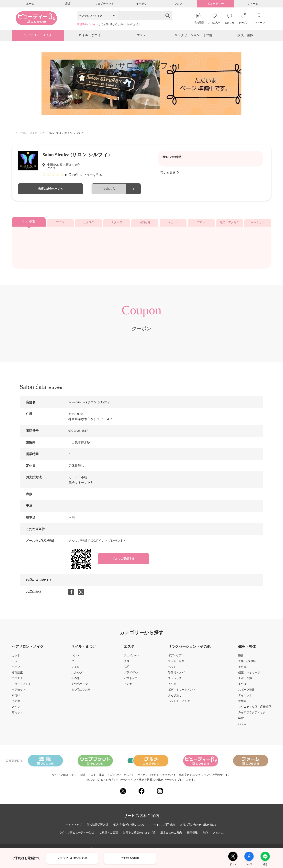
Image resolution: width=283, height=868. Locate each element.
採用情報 (194, 832)
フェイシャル (132, 658)
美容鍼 (242, 669)
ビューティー (216, 4)
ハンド (75, 658)
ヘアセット (19, 692)
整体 (241, 658)
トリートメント (21, 686)
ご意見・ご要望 (108, 832)
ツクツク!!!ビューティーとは (75, 832)
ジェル (75, 669)
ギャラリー (258, 225)
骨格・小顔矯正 (248, 663)
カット (16, 658)
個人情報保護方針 (96, 825)
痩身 (127, 663)
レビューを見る (91, 177)
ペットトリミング (179, 703)
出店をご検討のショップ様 (139, 832)
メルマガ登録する (123, 561)
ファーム (253, 4)
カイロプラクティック (252, 714)
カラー (16, 663)
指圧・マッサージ (249, 675)
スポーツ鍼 (245, 680)
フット (75, 663)
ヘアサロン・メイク (38, 36)
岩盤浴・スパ (176, 675)
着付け (16, 697)
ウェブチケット (104, 4)
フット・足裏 (176, 663)
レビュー (173, 225)
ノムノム (220, 832)
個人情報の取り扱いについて (130, 825)
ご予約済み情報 (130, 858)
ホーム (30, 4)
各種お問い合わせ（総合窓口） (200, 825)
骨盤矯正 (244, 703)
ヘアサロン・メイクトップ (31, 135)
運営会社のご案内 (172, 832)
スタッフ (117, 225)
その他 (16, 703)
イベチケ (141, 4)
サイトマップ (72, 825)
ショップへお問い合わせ (72, 858)
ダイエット (245, 697)
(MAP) (51, 170)
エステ (141, 36)
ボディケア (175, 658)
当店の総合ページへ (51, 191)
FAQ (207, 832)
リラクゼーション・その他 (193, 36)
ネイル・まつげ (90, 36)
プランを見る (169, 175)
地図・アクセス (230, 225)
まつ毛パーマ (80, 686)
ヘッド (172, 669)
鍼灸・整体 (245, 36)
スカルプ (77, 675)
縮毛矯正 (17, 675)
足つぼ (242, 686)
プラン (60, 225)
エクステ (17, 680)
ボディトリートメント (182, 692)
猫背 (241, 720)
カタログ (88, 225)
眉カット (17, 714)
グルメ (179, 4)
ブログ (201, 225)
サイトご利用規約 (164, 825)
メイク (16, 709)
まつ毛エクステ (81, 692)
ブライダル (131, 675)
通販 (67, 4)
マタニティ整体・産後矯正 (255, 709)
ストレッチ (175, 680)
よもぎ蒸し (175, 697)
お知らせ (145, 225)
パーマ (16, 669)
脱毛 (127, 669)
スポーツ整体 (246, 692)
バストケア (131, 680)
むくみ (242, 726)
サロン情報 (29, 224)
